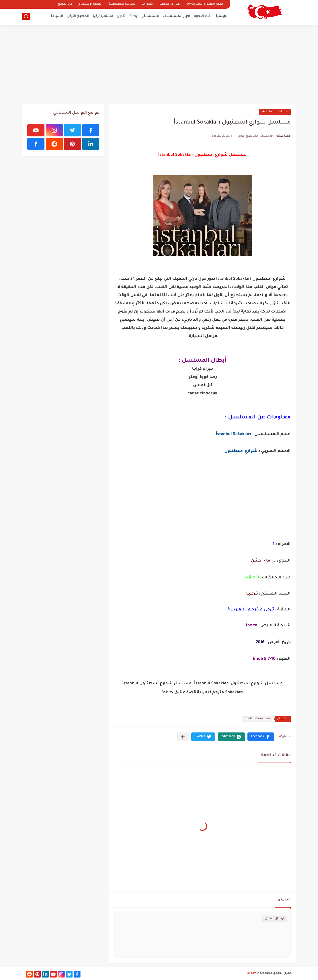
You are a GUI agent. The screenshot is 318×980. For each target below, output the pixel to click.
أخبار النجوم (203, 16)
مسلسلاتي (150, 16)
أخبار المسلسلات (176, 16)
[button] (261, 737)
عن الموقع (65, 4)
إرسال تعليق (274, 919)
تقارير (121, 16)
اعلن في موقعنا (170, 4)
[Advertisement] (159, 64)
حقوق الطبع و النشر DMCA (205, 4)
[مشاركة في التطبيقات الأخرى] (183, 737)
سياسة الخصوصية (122, 4)
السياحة (57, 16)
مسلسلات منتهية (275, 112)
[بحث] (26, 16)
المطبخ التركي (78, 16)
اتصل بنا (147, 4)
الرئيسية (222, 16)
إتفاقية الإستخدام (90, 4)
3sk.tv (251, 973)
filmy (134, 16)
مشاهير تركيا (103, 16)
